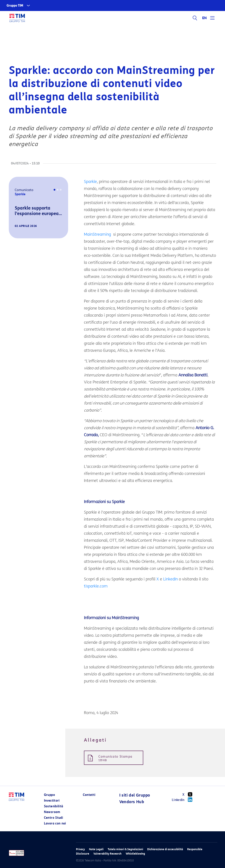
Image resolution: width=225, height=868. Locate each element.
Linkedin (184, 800)
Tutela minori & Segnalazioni (125, 849)
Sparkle (90, 182)
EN (205, 18)
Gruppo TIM (15, 6)
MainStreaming (97, 234)
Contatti (89, 795)
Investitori (52, 801)
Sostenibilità (54, 806)
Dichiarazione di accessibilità (165, 849)
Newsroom (52, 812)
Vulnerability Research (107, 854)
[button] (15, 232)
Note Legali (96, 849)
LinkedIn (171, 579)
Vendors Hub (132, 802)
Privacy (80, 849)
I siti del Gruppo (135, 795)
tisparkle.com (96, 586)
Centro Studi (54, 818)
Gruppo (49, 795)
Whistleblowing (135, 854)
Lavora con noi (55, 823)
